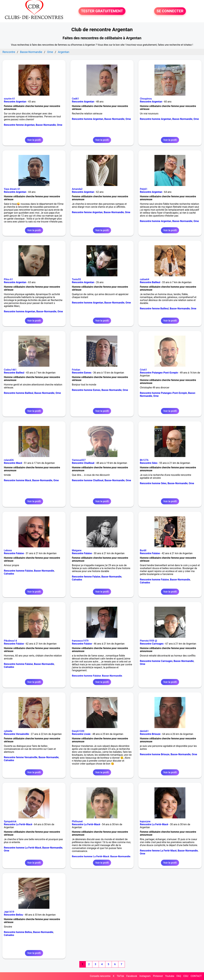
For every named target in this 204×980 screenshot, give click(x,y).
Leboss (8, 550)
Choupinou (146, 99)
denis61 (144, 731)
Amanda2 (77, 189)
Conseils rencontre (100, 976)
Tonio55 (76, 279)
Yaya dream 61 (12, 189)
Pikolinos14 (10, 641)
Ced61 (75, 99)
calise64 (145, 279)
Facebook (132, 976)
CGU (186, 976)
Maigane (77, 550)
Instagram (145, 976)
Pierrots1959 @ (148, 641)
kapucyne (145, 821)
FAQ (179, 976)
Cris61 (144, 370)
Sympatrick (10, 821)
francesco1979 (80, 641)
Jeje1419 (9, 912)
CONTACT (196, 976)
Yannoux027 (79, 460)
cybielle (8, 731)
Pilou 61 (8, 279)
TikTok (120, 976)
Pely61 (144, 189)
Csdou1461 (10, 370)
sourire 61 (9, 99)
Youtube (170, 976)
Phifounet (77, 821)
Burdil (143, 550)
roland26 (9, 460)
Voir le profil (34, 140)
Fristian (76, 370)
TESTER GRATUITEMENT (102, 11)
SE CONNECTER (170, 11)
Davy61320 (78, 731)
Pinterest (158, 976)
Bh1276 (144, 460)
